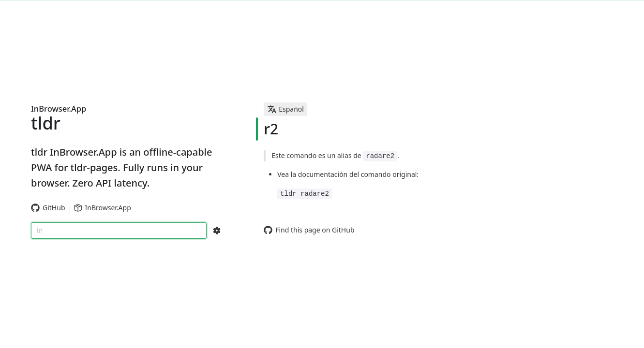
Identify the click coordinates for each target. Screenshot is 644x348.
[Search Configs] (217, 231)
